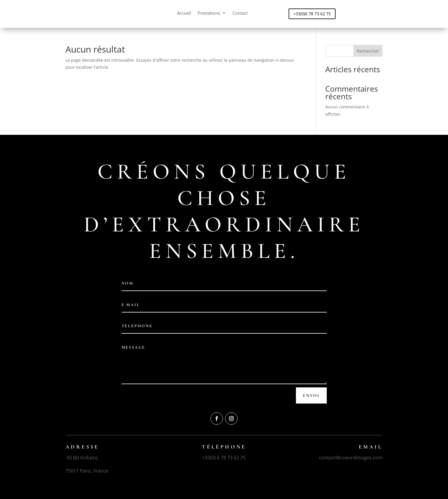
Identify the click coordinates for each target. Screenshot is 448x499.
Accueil (184, 13)
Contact (240, 13)
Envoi (311, 395)
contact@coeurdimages (345, 458)
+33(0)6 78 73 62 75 (312, 14)
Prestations (209, 13)
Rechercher (368, 51)
